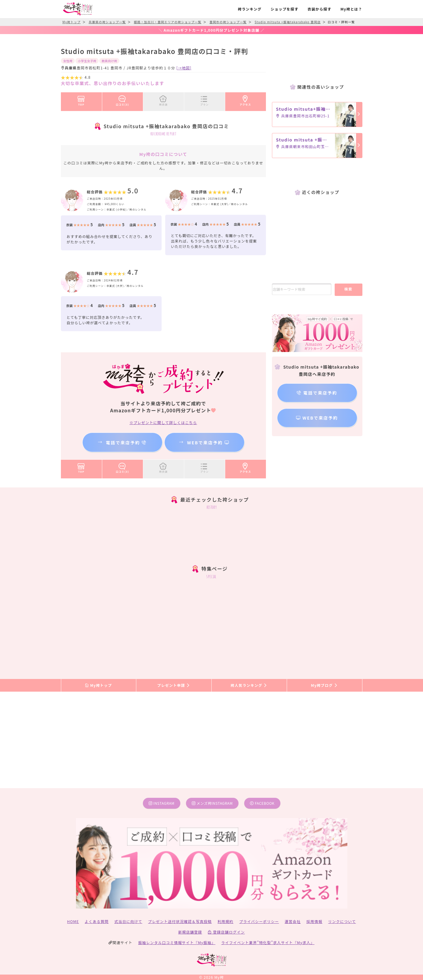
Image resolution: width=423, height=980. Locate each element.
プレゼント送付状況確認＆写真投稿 (180, 921)
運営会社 (293, 921)
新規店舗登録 (190, 932)
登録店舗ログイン (226, 932)
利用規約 (225, 921)
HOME (73, 921)
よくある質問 (97, 921)
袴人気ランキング (249, 685)
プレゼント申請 (174, 685)
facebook (262, 803)
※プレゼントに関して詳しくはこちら (163, 422)
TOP (81, 100)
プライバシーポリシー (259, 921)
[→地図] (184, 68)
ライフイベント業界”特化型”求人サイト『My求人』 (268, 942)
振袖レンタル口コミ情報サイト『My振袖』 (177, 942)
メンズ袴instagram (212, 803)
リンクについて (342, 921)
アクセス (245, 100)
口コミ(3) (122, 100)
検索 (348, 289)
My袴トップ (98, 685)
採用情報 (314, 921)
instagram (162, 803)
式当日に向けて (128, 921)
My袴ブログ (324, 685)
